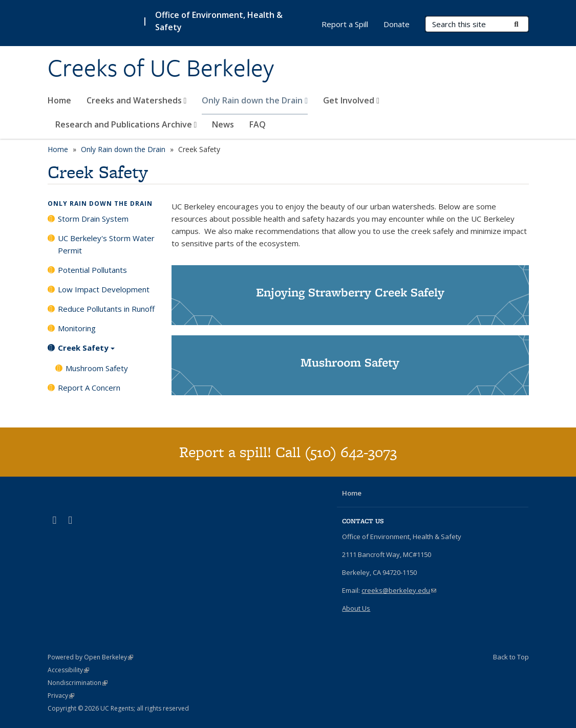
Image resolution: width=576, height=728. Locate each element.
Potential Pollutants (92, 270)
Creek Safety (86, 351)
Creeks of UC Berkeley (161, 68)
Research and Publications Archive (126, 124)
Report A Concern (89, 388)
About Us (356, 608)
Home (59, 100)
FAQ (258, 124)
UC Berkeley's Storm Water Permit (106, 244)
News (223, 124)
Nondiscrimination (78, 683)
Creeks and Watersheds (137, 100)
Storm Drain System (93, 219)
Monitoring (77, 328)
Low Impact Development (104, 289)
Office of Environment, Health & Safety (219, 21)
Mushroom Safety (97, 368)
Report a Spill (345, 24)
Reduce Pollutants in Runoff (106, 309)
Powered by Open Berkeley (90, 657)
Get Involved (351, 100)
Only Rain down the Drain (255, 100)
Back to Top (511, 657)
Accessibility (68, 670)
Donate (397, 24)
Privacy (61, 695)
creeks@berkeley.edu (399, 590)
